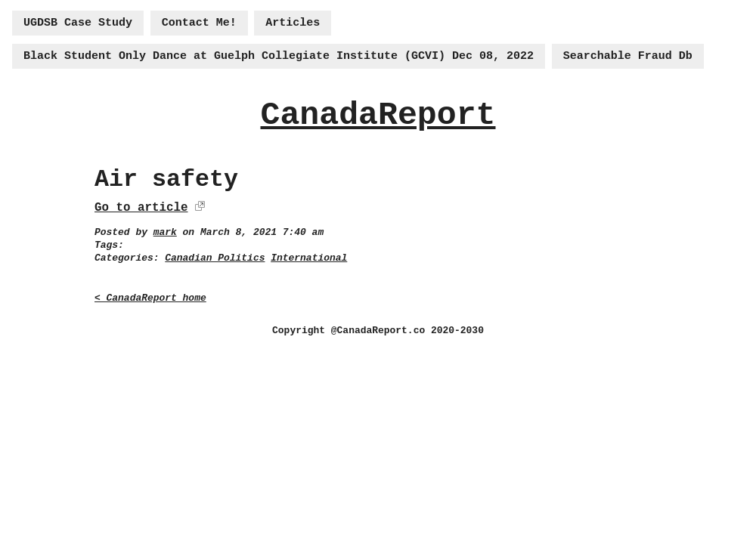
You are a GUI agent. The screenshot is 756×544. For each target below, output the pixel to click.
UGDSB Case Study (78, 23)
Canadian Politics (215, 258)
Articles (293, 23)
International (309, 258)
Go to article (141, 208)
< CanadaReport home (150, 298)
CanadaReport (378, 115)
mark (165, 232)
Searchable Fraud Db (628, 56)
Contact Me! (199, 23)
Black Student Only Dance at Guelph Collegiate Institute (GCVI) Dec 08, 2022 (279, 56)
